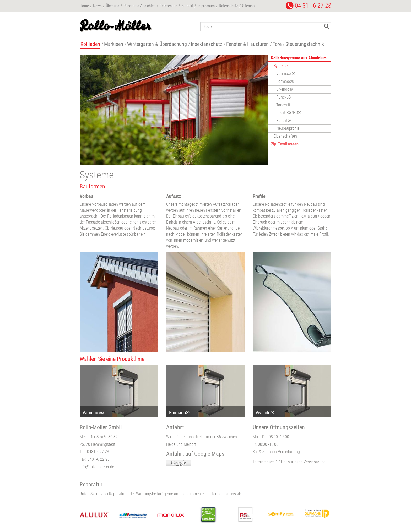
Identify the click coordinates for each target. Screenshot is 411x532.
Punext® (284, 97)
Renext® (284, 120)
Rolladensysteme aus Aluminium (299, 58)
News (97, 6)
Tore (277, 44)
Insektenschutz (207, 44)
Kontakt (187, 6)
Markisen (114, 44)
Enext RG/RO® (289, 113)
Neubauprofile (288, 128)
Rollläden (90, 44)
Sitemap (248, 6)
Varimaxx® (286, 74)
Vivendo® (285, 89)
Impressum (206, 6)
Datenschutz (228, 6)
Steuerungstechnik (305, 44)
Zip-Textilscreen (285, 144)
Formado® (285, 81)
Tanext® (283, 105)
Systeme (281, 66)
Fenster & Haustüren (247, 44)
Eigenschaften (285, 136)
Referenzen (168, 6)
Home (84, 6)
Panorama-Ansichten (139, 6)
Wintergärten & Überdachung (157, 44)
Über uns (113, 6)
